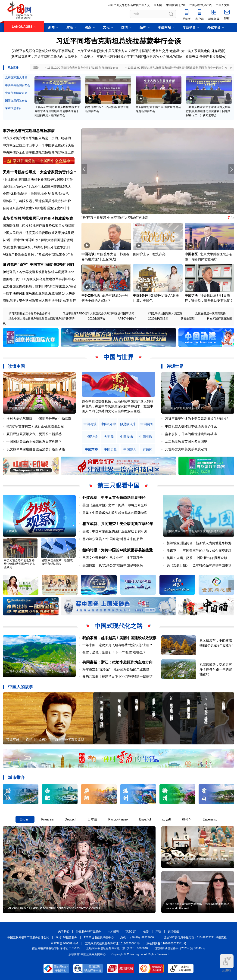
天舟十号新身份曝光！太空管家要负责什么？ (40, 172)
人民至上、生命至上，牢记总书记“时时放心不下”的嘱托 (104, 57)
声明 (158, 931)
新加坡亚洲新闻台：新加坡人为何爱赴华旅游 (199, 543)
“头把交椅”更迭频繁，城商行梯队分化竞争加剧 (36, 247)
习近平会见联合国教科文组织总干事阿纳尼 (44, 51)
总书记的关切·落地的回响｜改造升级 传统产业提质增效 (186, 57)
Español (145, 819)
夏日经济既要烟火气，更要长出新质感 (34, 434)
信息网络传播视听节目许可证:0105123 (56, 948)
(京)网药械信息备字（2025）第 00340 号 (180, 948)
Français (47, 819)
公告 (146, 931)
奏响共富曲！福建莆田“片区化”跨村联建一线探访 (117, 676)
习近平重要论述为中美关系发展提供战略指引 (197, 419)
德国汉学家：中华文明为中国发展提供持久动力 (196, 531)
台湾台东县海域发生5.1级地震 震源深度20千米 (36, 208)
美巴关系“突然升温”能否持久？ (184, 408)
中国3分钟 (140, 295)
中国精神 (91, 450)
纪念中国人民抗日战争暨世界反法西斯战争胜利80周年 (42, 319)
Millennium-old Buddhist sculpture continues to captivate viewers (54, 908)
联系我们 (131, 931)
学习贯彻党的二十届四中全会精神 (29, 313)
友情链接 (173, 931)
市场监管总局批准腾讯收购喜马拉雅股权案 (38, 218)
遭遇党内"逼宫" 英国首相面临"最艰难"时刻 (38, 265)
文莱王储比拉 (87, 51)
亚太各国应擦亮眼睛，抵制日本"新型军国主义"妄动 (40, 286)
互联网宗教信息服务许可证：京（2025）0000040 (117, 948)
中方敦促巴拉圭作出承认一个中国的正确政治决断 (38, 145)
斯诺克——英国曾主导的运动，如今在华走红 (199, 550)
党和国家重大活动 (16, 77)
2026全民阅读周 (158, 319)
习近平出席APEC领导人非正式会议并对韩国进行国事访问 (98, 313)
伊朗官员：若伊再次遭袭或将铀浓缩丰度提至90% (38, 272)
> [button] (231, 68)
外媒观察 (218, 51)
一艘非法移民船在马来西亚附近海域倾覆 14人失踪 (39, 293)
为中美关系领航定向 (196, 51)
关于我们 (64, 931)
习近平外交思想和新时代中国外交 (129, 5)
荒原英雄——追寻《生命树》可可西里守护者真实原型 (45, 740)
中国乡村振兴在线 (201, 5)
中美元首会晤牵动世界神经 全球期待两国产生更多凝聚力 (20, 564)
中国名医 (191, 254)
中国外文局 (223, 5)
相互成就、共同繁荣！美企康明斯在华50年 (118, 524)
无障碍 (227, 963)
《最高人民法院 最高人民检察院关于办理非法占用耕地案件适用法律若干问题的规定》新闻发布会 (57, 111)
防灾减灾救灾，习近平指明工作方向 (37, 57)
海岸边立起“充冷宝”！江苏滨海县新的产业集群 (116, 669)
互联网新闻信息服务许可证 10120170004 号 (112, 943)
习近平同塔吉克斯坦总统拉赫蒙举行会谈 (118, 41)
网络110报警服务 (66, 937)
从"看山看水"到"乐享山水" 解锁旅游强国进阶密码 (38, 240)
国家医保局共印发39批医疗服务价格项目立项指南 (39, 226)
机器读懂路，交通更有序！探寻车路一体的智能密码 (216, 669)
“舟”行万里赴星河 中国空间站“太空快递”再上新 (115, 218)
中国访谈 (88, 254)
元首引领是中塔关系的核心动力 (26, 408)
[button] (231, 169)
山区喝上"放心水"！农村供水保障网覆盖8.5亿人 (37, 187)
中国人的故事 (21, 687)
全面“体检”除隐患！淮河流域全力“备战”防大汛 (36, 194)
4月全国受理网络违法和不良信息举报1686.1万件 (38, 179)
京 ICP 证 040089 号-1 (65, 943)
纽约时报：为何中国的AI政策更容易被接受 (118, 550)
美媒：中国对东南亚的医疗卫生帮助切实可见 (115, 531)
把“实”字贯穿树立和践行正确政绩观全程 (35, 426)
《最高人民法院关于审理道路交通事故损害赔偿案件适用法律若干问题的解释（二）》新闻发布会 (208, 111)
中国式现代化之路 (118, 626)
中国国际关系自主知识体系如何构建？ (34, 442)
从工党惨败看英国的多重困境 (186, 442)
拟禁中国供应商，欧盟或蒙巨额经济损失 (57, 562)
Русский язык (118, 819)
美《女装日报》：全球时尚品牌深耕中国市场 (199, 565)
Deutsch (70, 819)
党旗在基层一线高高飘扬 (210, 313)
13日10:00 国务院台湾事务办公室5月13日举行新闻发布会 (83, 68)
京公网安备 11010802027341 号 (166, 943)
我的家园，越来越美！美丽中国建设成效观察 (119, 638)
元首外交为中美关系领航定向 (186, 449)
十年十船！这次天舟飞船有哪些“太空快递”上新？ (117, 645)
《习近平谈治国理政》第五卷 (165, 313)
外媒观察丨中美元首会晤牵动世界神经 (114, 498)
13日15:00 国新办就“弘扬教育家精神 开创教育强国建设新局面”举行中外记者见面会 (179, 68)
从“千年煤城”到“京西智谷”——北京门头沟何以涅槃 (37, 672)
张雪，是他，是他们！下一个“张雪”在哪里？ (114, 652)
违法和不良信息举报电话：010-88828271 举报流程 (195, 937)
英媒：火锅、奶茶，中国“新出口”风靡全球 (197, 558)
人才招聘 (113, 931)
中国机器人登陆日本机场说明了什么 (191, 426)
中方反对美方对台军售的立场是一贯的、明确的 (37, 138)
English (25, 819)
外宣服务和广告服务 (88, 931)
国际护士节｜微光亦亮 (149, 254)
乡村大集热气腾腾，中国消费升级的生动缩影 (39, 419)
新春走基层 (188, 319)
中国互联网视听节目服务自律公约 (28, 937)
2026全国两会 (97, 319)
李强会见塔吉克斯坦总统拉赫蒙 (29, 131)
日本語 (92, 819)
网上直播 (13, 68)
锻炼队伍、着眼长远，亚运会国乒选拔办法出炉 (37, 201)
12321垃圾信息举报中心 (99, 937)
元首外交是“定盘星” (166, 51)
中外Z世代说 (91, 295)
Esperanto (210, 819)
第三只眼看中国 (118, 485)
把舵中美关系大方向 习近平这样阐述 (125, 51)
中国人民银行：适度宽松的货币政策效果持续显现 (38, 233)
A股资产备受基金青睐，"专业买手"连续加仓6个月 (38, 254)
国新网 (158, 5)
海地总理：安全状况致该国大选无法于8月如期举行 (39, 301)
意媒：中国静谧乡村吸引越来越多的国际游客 (115, 513)
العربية (166, 819)
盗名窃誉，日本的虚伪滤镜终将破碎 (191, 434)
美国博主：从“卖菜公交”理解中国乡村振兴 (113, 565)
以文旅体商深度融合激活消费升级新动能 (36, 449)
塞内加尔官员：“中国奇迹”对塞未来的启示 (113, 539)
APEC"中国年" (127, 319)
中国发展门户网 (176, 5)
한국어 (187, 819)
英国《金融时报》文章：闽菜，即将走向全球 (115, 505)
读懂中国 (16, 366)
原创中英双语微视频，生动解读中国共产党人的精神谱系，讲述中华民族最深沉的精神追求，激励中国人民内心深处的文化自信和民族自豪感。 (118, 406)
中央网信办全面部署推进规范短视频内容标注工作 (38, 152)
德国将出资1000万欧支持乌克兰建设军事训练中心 (39, 279)
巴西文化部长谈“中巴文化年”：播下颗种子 (113, 558)
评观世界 (175, 366)
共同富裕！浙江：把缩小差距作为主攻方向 (118, 662)
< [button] (226, 68)
